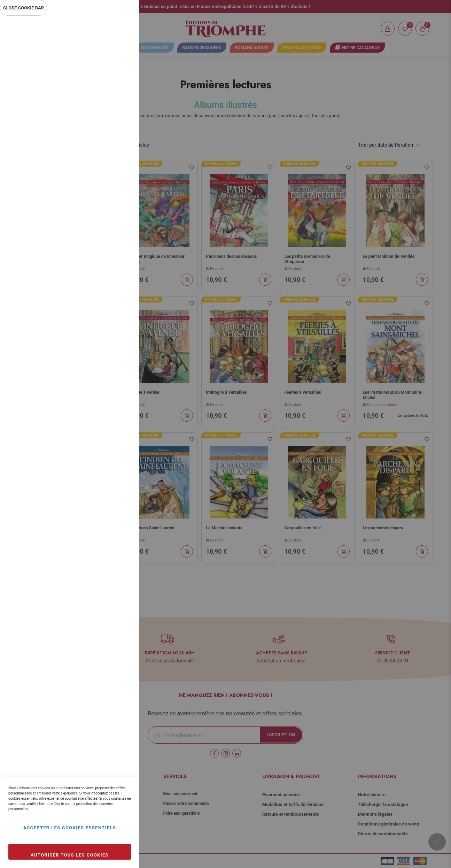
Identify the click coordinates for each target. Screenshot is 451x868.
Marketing (120, 187)
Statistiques (120, 112)
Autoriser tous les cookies (70, 855)
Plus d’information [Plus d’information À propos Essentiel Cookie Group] (111, 82)
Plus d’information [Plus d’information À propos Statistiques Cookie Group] (111, 158)
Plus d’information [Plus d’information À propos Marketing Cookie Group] (111, 233)
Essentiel (120, 29)
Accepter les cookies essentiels (70, 828)
